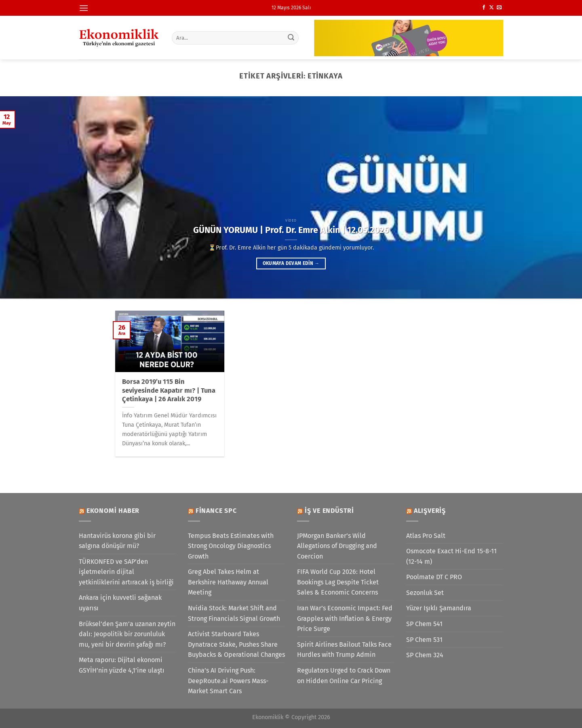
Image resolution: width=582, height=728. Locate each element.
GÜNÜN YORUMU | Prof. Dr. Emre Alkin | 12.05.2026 (291, 230)
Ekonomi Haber (113, 511)
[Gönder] (291, 38)
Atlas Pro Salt (426, 536)
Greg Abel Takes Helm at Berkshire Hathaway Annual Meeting (228, 582)
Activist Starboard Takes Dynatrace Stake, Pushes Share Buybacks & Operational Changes (236, 644)
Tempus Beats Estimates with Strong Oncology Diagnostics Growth (231, 546)
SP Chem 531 (424, 640)
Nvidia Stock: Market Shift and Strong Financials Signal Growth (234, 613)
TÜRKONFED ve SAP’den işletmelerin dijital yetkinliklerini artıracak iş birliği (126, 572)
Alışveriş (430, 511)
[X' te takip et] (491, 8)
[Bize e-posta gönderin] (499, 8)
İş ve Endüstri (329, 511)
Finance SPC (216, 511)
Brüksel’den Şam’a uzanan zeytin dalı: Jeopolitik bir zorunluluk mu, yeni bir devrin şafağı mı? (127, 634)
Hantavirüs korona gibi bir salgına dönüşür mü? (117, 541)
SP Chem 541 (424, 624)
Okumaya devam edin (291, 263)
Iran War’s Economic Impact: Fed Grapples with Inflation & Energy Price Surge (345, 618)
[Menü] (84, 8)
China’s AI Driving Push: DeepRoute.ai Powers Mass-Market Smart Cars (228, 681)
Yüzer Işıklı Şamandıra (439, 608)
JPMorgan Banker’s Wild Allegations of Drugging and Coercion (337, 546)
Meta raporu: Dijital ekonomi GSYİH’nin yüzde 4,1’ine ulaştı (122, 665)
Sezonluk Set (425, 593)
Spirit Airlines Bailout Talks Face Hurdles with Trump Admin (344, 650)
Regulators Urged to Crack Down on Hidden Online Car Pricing (344, 676)
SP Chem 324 (425, 655)
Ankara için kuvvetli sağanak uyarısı (120, 603)
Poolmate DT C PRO (434, 577)
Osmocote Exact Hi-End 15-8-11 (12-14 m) (451, 556)
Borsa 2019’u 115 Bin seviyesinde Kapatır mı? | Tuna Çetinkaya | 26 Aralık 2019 (169, 390)
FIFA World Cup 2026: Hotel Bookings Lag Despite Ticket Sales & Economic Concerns (338, 582)
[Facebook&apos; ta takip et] (484, 8)
